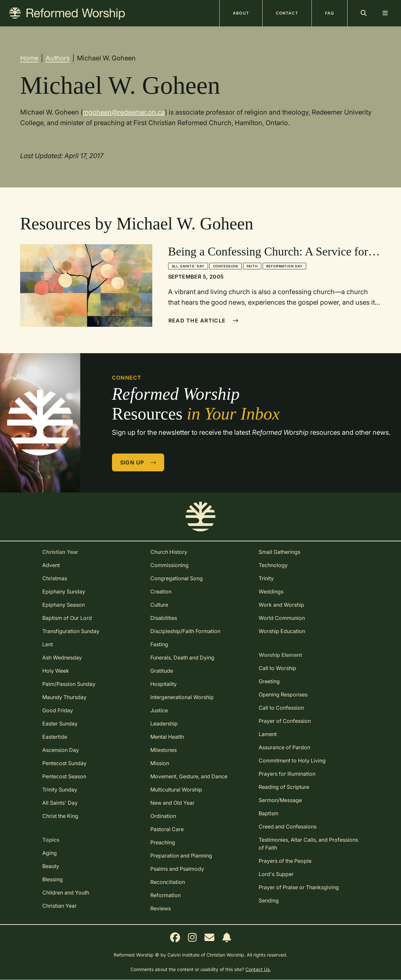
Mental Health (167, 737)
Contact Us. (258, 969)
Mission (160, 763)
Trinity (266, 578)
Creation (161, 591)
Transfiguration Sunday (71, 631)
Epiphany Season (64, 605)
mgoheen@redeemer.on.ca (124, 112)
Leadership (164, 724)
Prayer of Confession (285, 721)
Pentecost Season (64, 776)
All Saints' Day (188, 266)
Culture (159, 605)
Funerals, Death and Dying (182, 658)
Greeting (269, 681)
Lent (48, 644)
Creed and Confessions (288, 827)
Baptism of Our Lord (67, 618)
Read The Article (204, 321)
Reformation (165, 895)
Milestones (164, 750)
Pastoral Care (167, 829)
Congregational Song (177, 578)
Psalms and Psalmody (177, 869)
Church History (169, 552)
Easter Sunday (60, 724)
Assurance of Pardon (284, 747)
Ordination (163, 816)
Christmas (55, 578)
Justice (159, 710)
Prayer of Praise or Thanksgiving (299, 887)
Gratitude (162, 671)
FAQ (329, 13)
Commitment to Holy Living (292, 760)
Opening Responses (283, 694)
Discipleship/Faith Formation (185, 631)
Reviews (161, 908)
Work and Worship (281, 605)
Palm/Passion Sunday (69, 684)
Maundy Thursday (64, 697)
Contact (287, 13)
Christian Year (59, 906)
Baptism (269, 813)
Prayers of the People (285, 861)
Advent (51, 565)
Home (29, 58)
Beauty (51, 866)
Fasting (159, 644)
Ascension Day (61, 750)
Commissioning (169, 565)
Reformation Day (284, 266)
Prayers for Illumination (287, 774)
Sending (269, 900)
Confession (226, 266)
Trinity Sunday (60, 790)
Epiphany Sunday (64, 591)
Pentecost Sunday (64, 763)
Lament (268, 734)
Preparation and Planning (181, 856)
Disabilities (164, 618)
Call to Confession (281, 708)
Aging (50, 853)
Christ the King (60, 816)
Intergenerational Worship (182, 697)
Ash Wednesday (62, 658)
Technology (273, 565)
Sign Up (138, 462)
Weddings (271, 591)
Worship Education (282, 631)
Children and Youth (66, 893)
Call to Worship (277, 668)
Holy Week (56, 671)
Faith (252, 266)
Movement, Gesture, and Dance (189, 776)
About (241, 13)
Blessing (53, 879)
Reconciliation (168, 882)
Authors (58, 58)
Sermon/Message (280, 800)
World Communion (282, 618)
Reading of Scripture (284, 787)
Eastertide (55, 737)
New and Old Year (172, 803)
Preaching (163, 842)
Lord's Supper (276, 874)
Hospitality (164, 684)
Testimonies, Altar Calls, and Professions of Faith (308, 844)
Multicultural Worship (176, 790)
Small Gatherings (279, 552)
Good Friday (58, 710)
